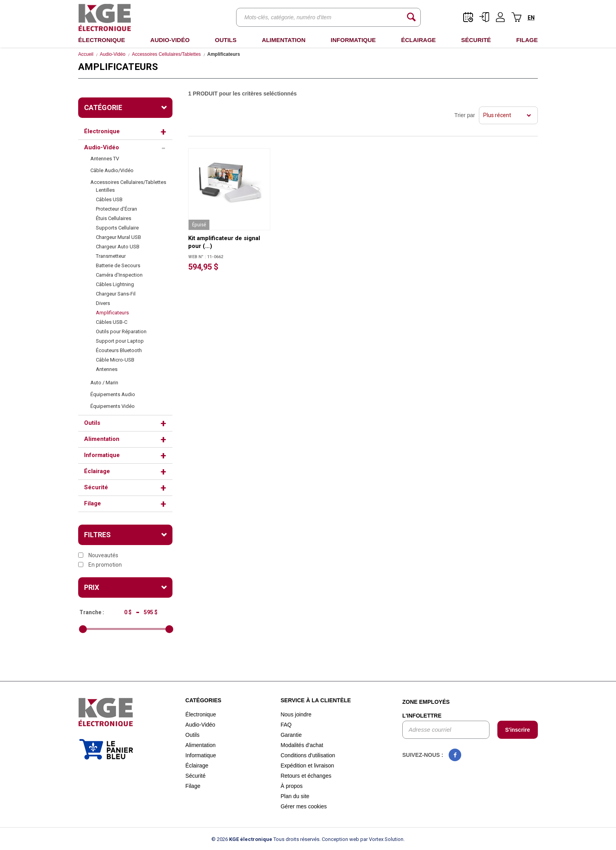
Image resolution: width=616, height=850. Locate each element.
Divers (103, 303)
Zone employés (426, 702)
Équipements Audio (113, 394)
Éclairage (418, 40)
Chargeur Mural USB (118, 237)
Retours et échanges (306, 776)
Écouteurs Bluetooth (119, 350)
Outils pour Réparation (121, 331)
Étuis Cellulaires (114, 218)
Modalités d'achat (302, 745)
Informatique (353, 40)
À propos (291, 786)
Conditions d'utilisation (308, 755)
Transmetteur (111, 256)
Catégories (203, 700)
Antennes (107, 369)
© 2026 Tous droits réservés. (266, 839)
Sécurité (476, 40)
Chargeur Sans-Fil (116, 294)
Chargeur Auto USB (118, 247)
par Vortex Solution (382, 839)
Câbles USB (109, 199)
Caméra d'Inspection (119, 275)
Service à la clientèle (316, 700)
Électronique (102, 40)
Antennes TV (105, 159)
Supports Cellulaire (117, 228)
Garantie (291, 735)
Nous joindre (296, 714)
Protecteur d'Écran (116, 209)
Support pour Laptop (120, 341)
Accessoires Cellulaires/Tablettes (166, 54)
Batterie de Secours (118, 265)
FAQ (286, 725)
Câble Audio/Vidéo (112, 170)
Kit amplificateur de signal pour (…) (224, 242)
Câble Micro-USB (115, 360)
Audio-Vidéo (170, 40)
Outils (226, 40)
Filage (527, 40)
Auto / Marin (104, 383)
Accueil (86, 54)
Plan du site (295, 796)
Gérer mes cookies (303, 806)
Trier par (465, 115)
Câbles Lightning (115, 284)
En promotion (100, 565)
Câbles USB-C (112, 322)
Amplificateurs (112, 313)
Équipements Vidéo (113, 406)
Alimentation (283, 40)
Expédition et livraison (307, 766)
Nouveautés (98, 555)
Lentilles (105, 190)
